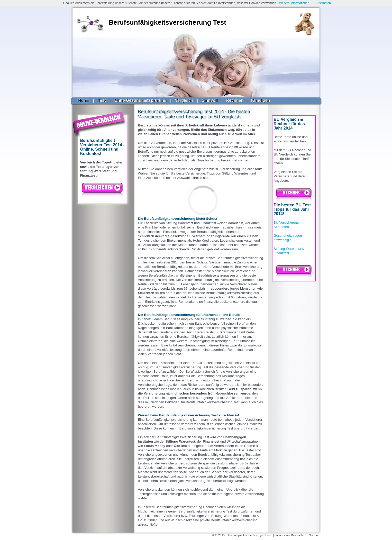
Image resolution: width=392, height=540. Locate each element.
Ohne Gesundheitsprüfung (140, 100)
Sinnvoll (210, 100)
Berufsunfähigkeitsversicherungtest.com (247, 535)
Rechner (234, 100)
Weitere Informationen (294, 3)
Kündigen (261, 100)
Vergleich (184, 100)
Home (84, 100)
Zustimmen (323, 3)
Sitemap (314, 535)
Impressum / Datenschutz (291, 535)
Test (102, 100)
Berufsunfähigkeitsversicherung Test (168, 22)
